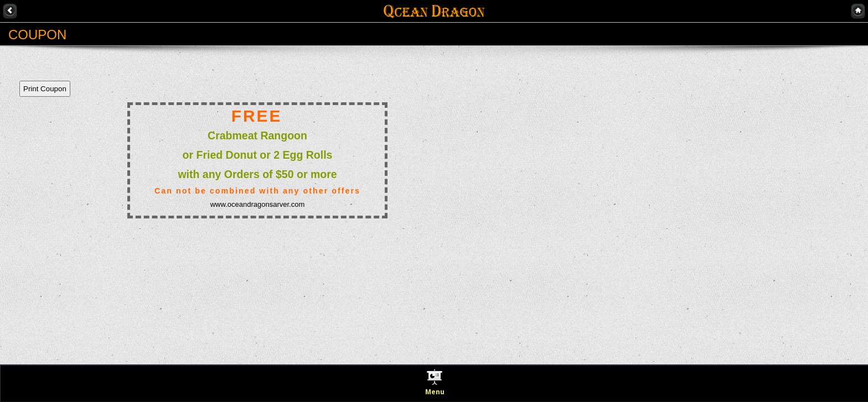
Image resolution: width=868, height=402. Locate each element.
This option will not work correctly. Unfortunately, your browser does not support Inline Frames (219, 194)
